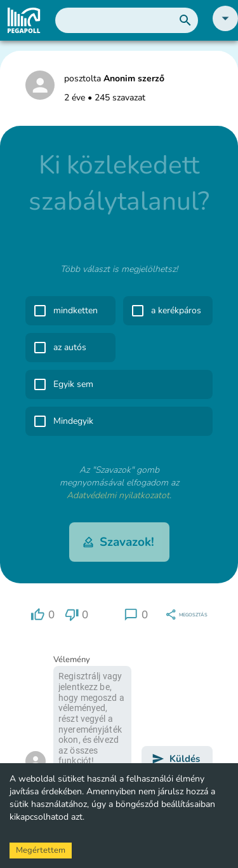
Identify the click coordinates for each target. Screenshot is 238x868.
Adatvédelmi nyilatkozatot (118, 495)
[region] (43, 615)
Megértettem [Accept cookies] (41, 850)
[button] (225, 28)
